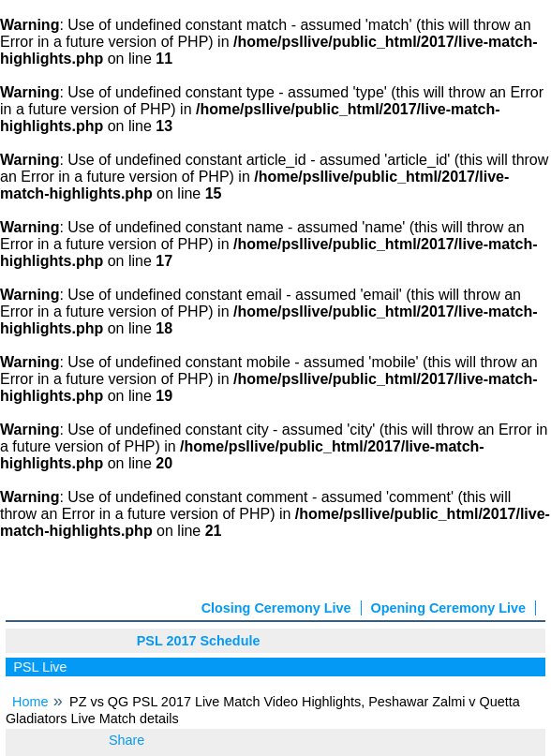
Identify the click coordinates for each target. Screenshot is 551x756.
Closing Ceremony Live (276, 608)
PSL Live (43, 667)
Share (127, 740)
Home (30, 702)
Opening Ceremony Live (449, 608)
